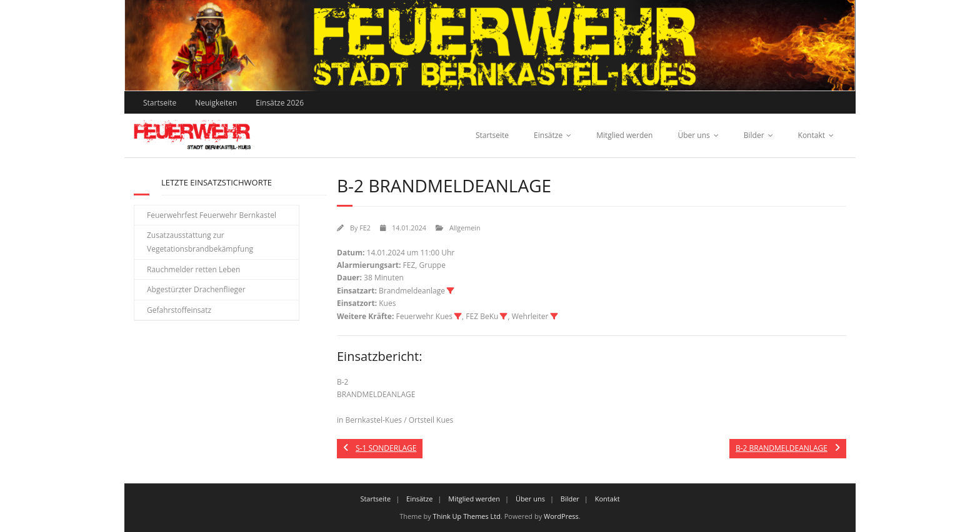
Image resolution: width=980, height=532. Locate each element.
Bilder (754, 135)
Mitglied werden (624, 135)
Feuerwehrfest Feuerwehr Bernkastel (212, 215)
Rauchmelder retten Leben (193, 269)
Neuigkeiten (216, 103)
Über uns (693, 135)
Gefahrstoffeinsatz (179, 310)
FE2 (365, 228)
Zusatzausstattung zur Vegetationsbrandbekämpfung (200, 242)
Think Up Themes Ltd (467, 516)
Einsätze (548, 135)
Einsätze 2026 (280, 103)
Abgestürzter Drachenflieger (196, 289)
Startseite (160, 103)
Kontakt (812, 135)
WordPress (561, 516)
